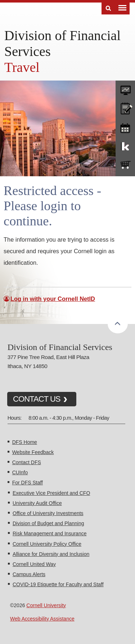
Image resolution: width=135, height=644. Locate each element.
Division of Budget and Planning (48, 523)
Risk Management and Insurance (49, 533)
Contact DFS (27, 462)
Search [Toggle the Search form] (108, 8)
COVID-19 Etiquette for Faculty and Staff (58, 584)
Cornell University (46, 605)
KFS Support (125, 146)
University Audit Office (37, 503)
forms (125, 88)
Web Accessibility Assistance (42, 619)
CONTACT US (37, 399)
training (125, 127)
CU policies (125, 108)
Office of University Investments (48, 513)
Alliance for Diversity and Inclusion (51, 554)
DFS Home (25, 442)
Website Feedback (33, 452)
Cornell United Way (34, 564)
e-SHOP (125, 165)
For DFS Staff (28, 483)
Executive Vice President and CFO (51, 493)
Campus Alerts (29, 574)
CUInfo (20, 472)
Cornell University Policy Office (47, 544)
